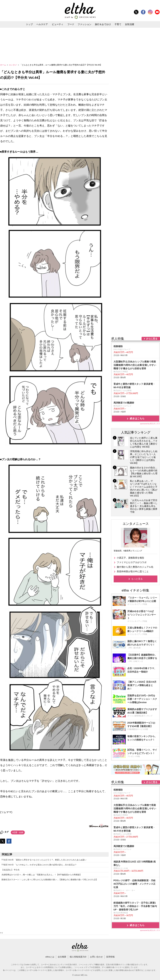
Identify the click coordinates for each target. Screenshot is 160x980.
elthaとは (50, 957)
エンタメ (13, 65)
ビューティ (58, 24)
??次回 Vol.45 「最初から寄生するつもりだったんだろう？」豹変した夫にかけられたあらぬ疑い (44, 860)
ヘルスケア (42, 24)
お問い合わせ (96, 957)
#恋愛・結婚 (18, 832)
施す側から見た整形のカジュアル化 (135, 567)
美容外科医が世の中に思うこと (133, 571)
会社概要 (62, 957)
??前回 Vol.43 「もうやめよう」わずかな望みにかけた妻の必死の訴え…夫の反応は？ (39, 865)
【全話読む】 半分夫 (11, 870)
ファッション (84, 24)
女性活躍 (130, 24)
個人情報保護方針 (78, 957)
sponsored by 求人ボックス (150, 424)
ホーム (3, 65)
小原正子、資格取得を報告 (130, 558)
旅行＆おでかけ (103, 24)
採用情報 (110, 957)
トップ (29, 24)
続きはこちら (137, 418)
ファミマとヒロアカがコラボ (132, 562)
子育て (118, 24)
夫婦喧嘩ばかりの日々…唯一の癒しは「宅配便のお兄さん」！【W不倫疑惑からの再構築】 (42, 875)
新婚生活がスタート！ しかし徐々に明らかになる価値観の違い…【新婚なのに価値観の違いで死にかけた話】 (50, 880)
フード (71, 24)
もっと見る (137, 579)
